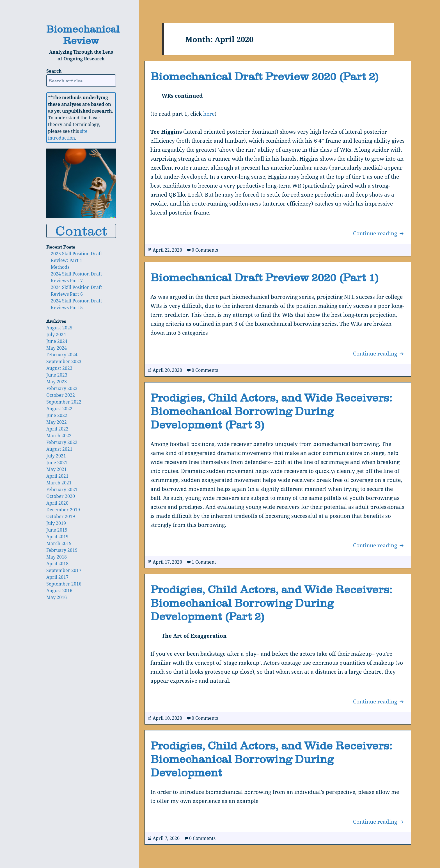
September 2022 (64, 402)
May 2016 (57, 597)
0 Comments (205, 250)
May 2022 (57, 422)
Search (54, 71)
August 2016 (59, 591)
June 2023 (57, 375)
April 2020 (57, 503)
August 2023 (59, 368)
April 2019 (57, 537)
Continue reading (379, 233)
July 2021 (56, 456)
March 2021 (59, 483)
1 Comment (204, 562)
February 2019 (62, 550)
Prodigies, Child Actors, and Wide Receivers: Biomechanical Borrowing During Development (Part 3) (271, 411)
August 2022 (59, 409)
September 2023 (64, 361)
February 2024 (62, 355)
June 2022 (57, 415)
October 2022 (61, 395)
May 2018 (57, 557)
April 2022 (57, 429)
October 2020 (61, 496)
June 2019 (57, 530)
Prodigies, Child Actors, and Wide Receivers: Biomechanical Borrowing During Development (271, 759)
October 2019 (61, 516)
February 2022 (62, 442)
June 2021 (57, 463)
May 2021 (57, 469)
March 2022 (59, 436)
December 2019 (63, 510)
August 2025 (59, 328)
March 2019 (59, 543)
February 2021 (62, 489)
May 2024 (57, 348)
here (209, 114)
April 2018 (57, 564)
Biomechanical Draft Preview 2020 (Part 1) (265, 277)
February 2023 (62, 388)
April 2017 (57, 577)
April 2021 (57, 476)
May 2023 (57, 382)
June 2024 (57, 341)
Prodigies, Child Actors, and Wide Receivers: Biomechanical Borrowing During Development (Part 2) (271, 603)
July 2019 (56, 523)
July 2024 (56, 334)
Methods (60, 267)
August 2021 (59, 449)
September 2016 (64, 584)
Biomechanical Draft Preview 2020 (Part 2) (265, 76)
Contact (81, 231)
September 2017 (64, 570)
